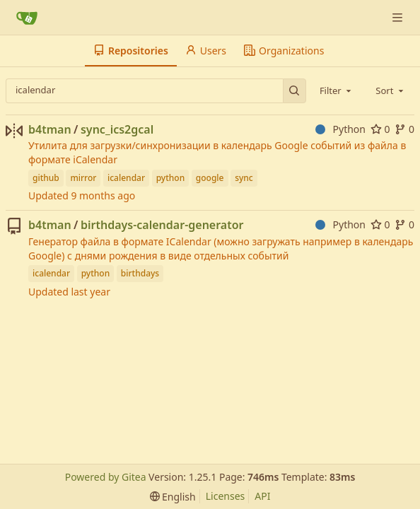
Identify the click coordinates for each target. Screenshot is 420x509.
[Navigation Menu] (399, 17)
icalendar (126, 178)
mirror (83, 178)
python (171, 178)
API (262, 496)
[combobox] (337, 90)
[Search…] (294, 91)
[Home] (27, 18)
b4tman (50, 129)
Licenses (226, 496)
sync (244, 178)
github (46, 178)
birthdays (140, 273)
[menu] (173, 497)
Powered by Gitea (106, 477)
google (210, 178)
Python (340, 129)
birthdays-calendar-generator (162, 225)
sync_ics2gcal (117, 129)
